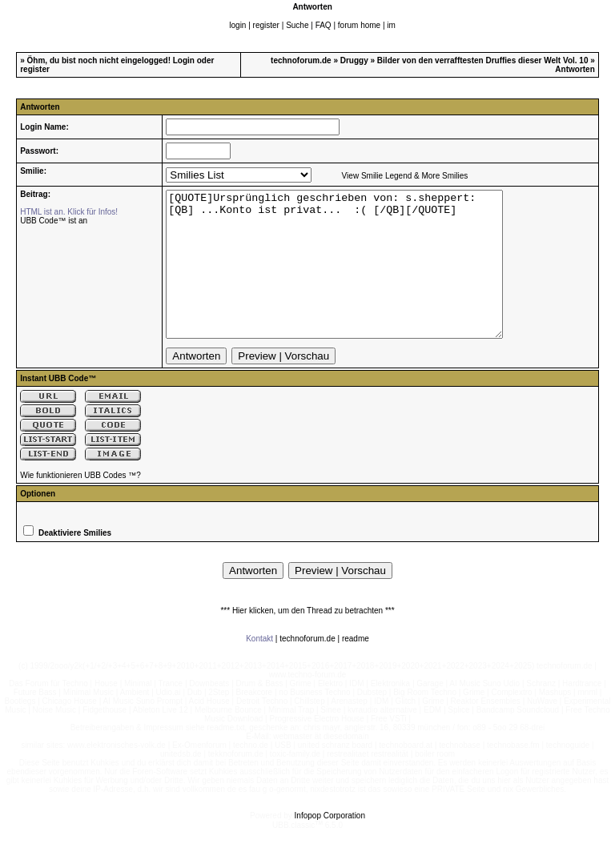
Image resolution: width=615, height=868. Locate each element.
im (391, 25)
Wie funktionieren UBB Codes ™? (80, 504)
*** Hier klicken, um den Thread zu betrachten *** (307, 639)
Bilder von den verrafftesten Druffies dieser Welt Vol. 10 (483, 60)
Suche (297, 25)
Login (184, 60)
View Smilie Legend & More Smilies (405, 176)
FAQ (324, 25)
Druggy (354, 60)
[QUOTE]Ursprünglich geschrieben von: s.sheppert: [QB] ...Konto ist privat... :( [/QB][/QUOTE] (354, 279)
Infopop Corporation (330, 844)
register (266, 25)
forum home (359, 25)
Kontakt (259, 667)
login (237, 25)
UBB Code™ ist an (54, 221)
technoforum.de (301, 60)
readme (356, 667)
